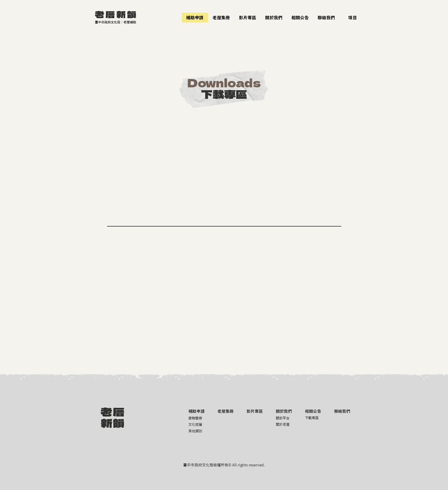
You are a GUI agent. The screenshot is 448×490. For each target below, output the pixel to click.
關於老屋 (283, 424)
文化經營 (195, 424)
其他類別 (195, 431)
